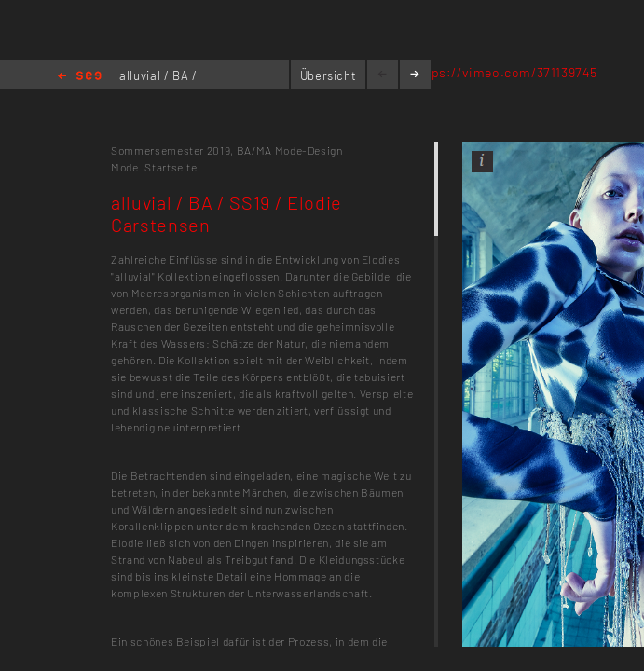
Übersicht (329, 75)
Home (80, 77)
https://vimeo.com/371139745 (505, 72)
